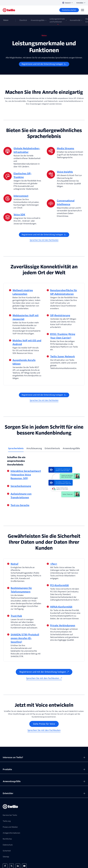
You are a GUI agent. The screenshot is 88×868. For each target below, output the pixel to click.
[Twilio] (9, 10)
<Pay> (54, 564)
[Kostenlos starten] (69, 10)
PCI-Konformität (59, 585)
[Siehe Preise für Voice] (44, 724)
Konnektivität (75, 20)
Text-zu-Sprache (20, 505)
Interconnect (21, 196)
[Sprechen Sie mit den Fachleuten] (44, 240)
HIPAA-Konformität (61, 607)
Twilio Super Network (63, 356)
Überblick (23, 20)
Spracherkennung (21, 486)
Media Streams (65, 148)
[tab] (16, 449)
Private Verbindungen (63, 625)
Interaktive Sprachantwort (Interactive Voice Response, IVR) (26, 475)
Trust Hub (16, 616)
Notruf (14, 564)
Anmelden (81, 3)
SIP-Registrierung (60, 315)
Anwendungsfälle (38, 20)
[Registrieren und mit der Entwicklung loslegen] (44, 64)
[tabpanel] (44, 482)
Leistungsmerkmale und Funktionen (57, 20)
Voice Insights (65, 172)
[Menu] (82, 10)
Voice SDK (19, 215)
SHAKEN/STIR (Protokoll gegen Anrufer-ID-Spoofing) (25, 638)
